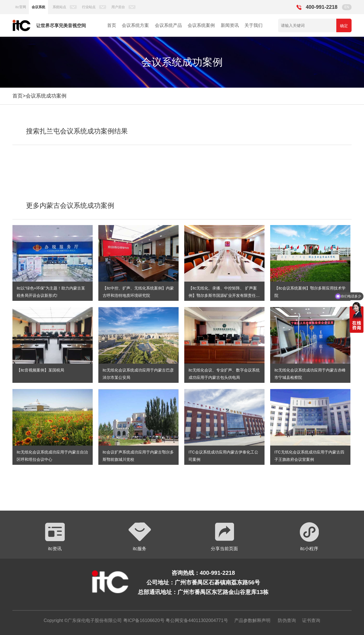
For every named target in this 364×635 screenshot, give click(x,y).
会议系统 (38, 7)
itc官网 (21, 7)
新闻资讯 (230, 25)
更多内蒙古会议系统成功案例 (70, 205)
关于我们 (253, 25)
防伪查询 (287, 620)
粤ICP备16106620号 (143, 620)
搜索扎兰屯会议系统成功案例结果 (77, 131)
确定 (344, 26)
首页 (112, 25)
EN (347, 7)
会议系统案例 (201, 25)
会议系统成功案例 (46, 96)
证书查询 (311, 620)
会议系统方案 (135, 25)
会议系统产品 (168, 25)
